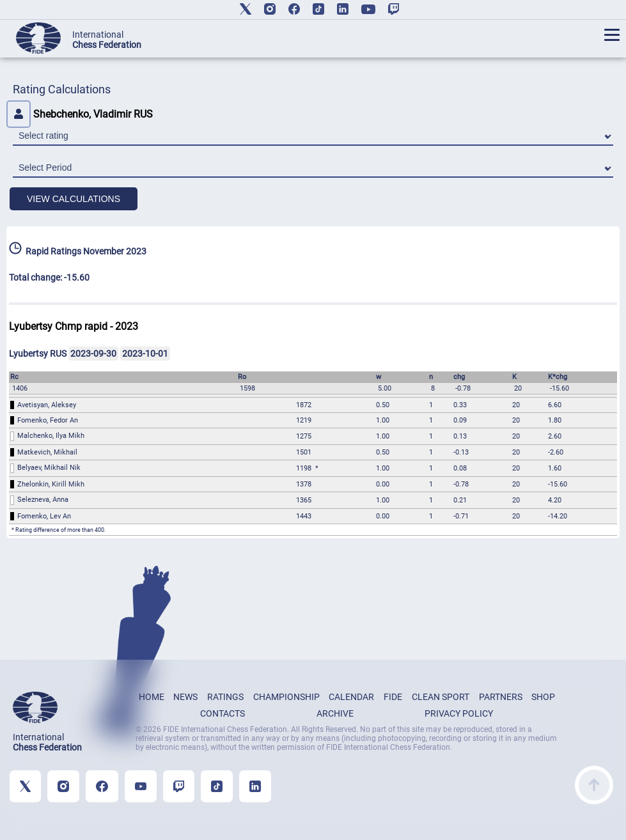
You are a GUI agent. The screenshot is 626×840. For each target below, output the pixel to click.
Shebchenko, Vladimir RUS (80, 114)
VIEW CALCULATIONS (74, 199)
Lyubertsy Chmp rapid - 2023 (74, 326)
